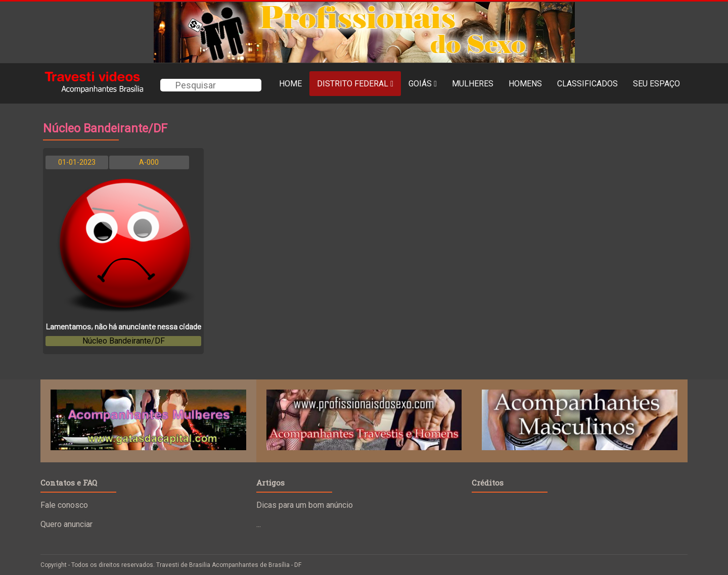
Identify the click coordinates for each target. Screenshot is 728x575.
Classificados (587, 84)
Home (290, 84)
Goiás (423, 84)
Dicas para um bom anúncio (305, 505)
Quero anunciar (66, 524)
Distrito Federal (355, 84)
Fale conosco (64, 505)
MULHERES (473, 84)
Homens (525, 84)
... (259, 524)
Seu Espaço (656, 84)
